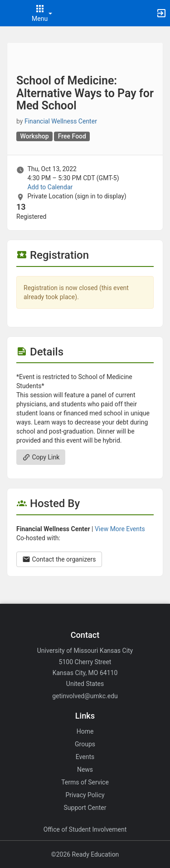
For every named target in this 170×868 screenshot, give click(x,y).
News (85, 769)
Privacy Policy (85, 795)
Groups (85, 744)
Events (85, 757)
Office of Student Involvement (85, 829)
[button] (11, 13)
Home (85, 731)
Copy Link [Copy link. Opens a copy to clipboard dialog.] (41, 457)
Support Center (85, 808)
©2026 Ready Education (85, 854)
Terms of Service (85, 782)
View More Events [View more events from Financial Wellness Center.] (120, 529)
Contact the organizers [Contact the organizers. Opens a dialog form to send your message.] (59, 559)
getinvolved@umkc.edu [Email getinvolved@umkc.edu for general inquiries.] (85, 696)
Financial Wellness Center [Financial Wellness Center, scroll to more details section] (61, 121)
